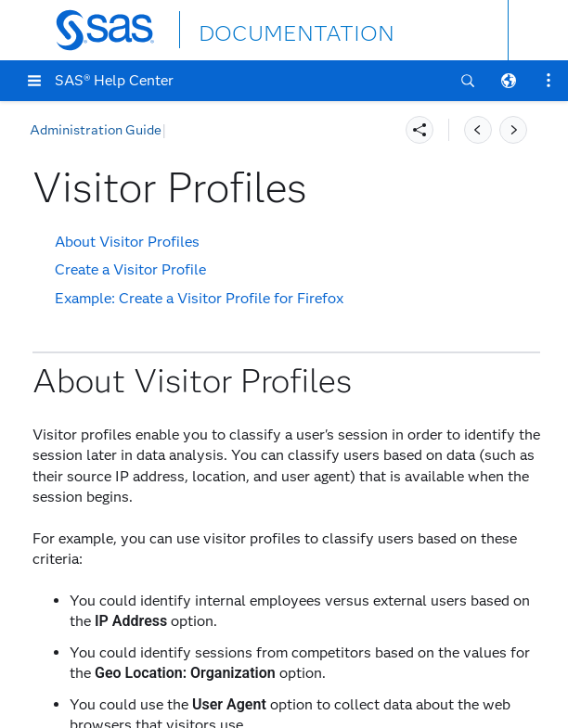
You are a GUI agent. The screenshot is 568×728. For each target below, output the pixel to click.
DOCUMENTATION (266, 29)
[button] (34, 81)
